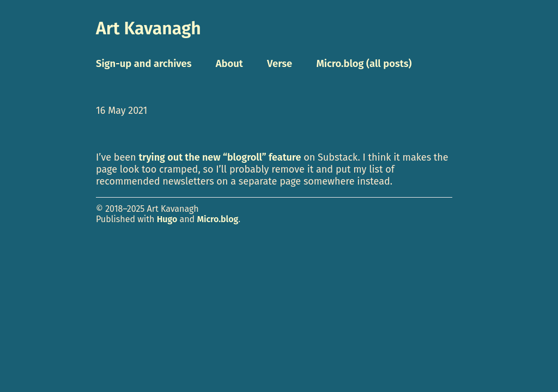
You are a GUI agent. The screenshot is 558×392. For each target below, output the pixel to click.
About (229, 64)
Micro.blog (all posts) (364, 64)
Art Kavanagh (148, 28)
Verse (280, 64)
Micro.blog (217, 219)
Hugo (167, 219)
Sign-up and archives (144, 64)
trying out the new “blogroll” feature (220, 157)
